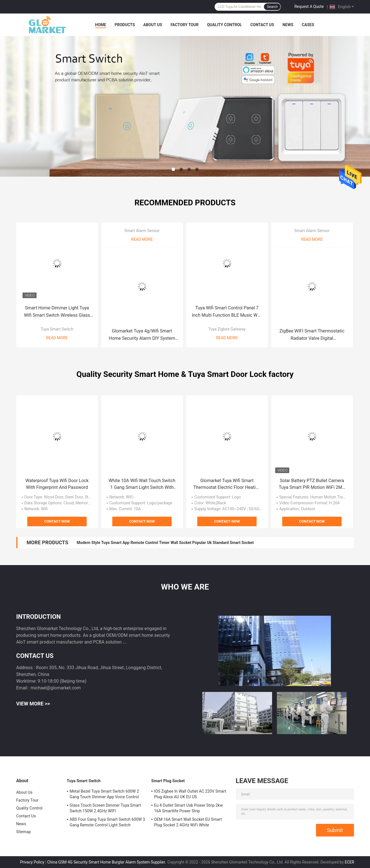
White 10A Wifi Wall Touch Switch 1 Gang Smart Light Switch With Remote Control (142, 484)
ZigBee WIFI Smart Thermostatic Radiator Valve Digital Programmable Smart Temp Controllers (312, 335)
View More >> (33, 704)
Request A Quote (309, 6)
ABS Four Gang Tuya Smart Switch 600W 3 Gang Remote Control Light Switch (107, 822)
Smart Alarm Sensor (142, 231)
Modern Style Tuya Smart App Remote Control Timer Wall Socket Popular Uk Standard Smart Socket (165, 543)
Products (125, 25)
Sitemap (24, 832)
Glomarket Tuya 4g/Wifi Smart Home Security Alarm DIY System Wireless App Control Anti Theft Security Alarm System (142, 335)
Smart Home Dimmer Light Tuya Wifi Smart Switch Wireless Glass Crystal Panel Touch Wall (57, 312)
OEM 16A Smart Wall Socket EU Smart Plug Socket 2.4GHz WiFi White (188, 822)
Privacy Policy (32, 862)
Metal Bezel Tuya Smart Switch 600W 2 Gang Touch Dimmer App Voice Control (104, 794)
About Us (153, 25)
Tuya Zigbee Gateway (227, 329)
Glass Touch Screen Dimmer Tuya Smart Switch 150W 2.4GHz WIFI (105, 808)
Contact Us (262, 25)
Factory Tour (185, 25)
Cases (308, 25)
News (288, 25)
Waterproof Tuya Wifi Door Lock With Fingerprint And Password (57, 484)
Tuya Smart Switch (57, 329)
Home (101, 25)
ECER (349, 862)
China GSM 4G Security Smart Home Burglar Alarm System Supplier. (107, 862)
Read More (57, 338)
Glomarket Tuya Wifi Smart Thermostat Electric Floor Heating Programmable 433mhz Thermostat (227, 484)
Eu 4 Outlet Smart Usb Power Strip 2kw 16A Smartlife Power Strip (189, 808)
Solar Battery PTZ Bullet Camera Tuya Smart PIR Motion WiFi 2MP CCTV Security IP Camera (312, 484)
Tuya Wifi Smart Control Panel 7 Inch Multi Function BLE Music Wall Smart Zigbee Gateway (227, 312)
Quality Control (225, 25)
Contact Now (57, 521)
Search (272, 7)
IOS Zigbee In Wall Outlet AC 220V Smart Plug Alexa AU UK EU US (190, 794)
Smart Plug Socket (168, 781)
